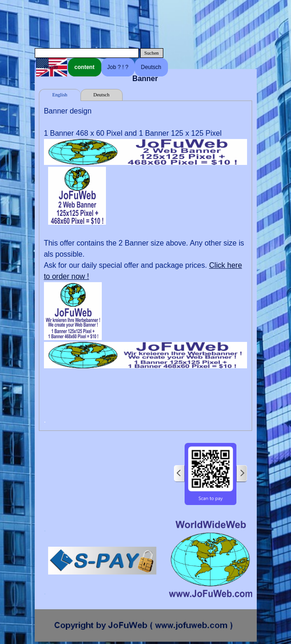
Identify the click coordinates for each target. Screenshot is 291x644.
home (51, 67)
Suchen (152, 53)
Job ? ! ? (118, 67)
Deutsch (151, 67)
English (60, 95)
